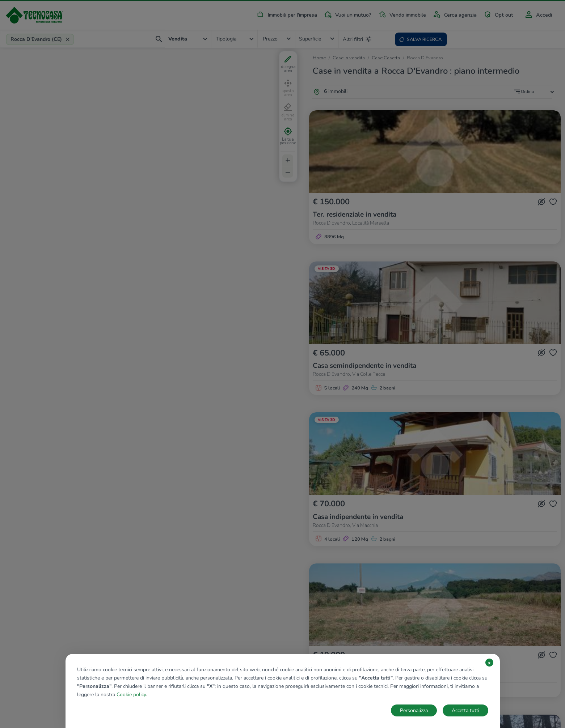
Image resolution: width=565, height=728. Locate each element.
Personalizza (414, 710)
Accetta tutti (465, 710)
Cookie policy (131, 695)
